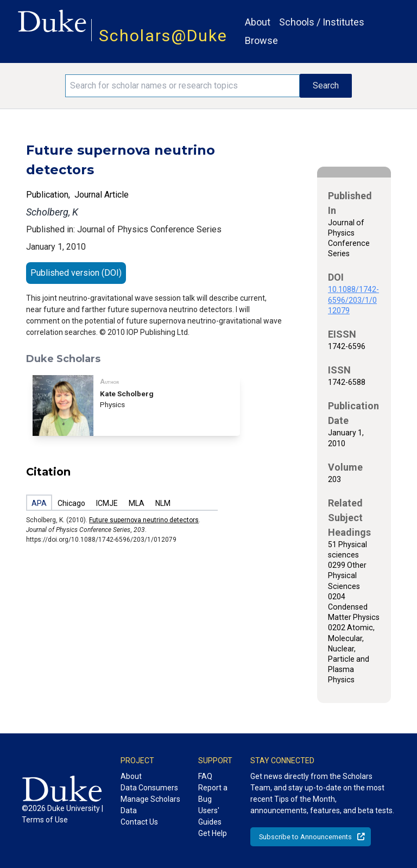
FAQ (205, 776)
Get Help (213, 833)
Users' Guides (210, 816)
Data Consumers (149, 788)
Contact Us (139, 822)
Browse (261, 40)
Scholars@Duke (163, 36)
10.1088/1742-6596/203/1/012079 (353, 300)
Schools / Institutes (322, 22)
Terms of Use (45, 820)
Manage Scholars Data (150, 805)
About (258, 22)
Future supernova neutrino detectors (144, 520)
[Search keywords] (182, 86)
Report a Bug (213, 793)
